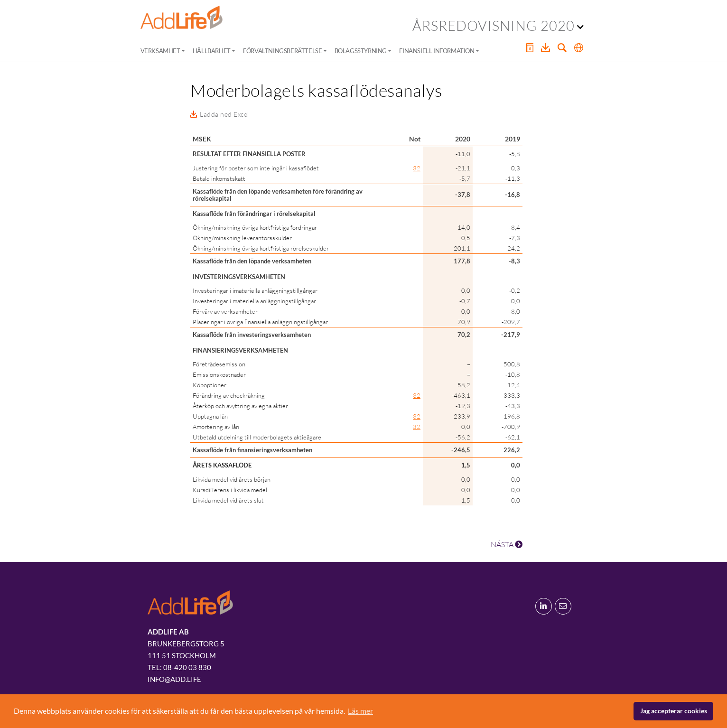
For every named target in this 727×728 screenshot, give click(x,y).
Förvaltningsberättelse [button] (282, 51)
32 (417, 168)
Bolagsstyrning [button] (361, 51)
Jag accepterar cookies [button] (674, 711)
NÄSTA (507, 544)
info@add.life (174, 679)
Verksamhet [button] (160, 51)
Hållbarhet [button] (212, 51)
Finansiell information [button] (437, 51)
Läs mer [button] (360, 711)
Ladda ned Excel (224, 114)
